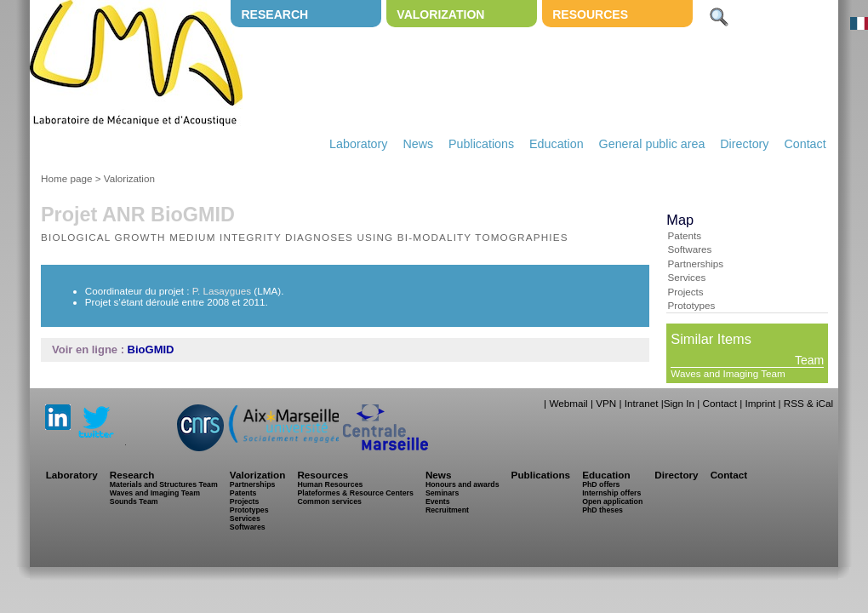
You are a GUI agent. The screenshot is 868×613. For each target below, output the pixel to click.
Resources (590, 14)
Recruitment (447, 510)
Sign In (679, 403)
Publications (481, 144)
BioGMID (151, 349)
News (418, 144)
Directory (744, 144)
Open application (612, 501)
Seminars (442, 493)
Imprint (760, 403)
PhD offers (601, 484)
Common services (329, 501)
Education (557, 144)
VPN (606, 403)
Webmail (568, 403)
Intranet (642, 403)
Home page (66, 178)
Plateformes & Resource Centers (355, 493)
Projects (685, 292)
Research (274, 14)
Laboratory (358, 144)
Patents (684, 235)
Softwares (689, 249)
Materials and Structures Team (164, 484)
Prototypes (691, 305)
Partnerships (695, 264)
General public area (652, 144)
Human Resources (330, 484)
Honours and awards (463, 484)
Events (438, 501)
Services (686, 277)
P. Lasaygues (222, 291)
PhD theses (602, 510)
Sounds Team (134, 501)
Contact (805, 144)
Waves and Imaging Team (728, 373)
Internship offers (611, 493)
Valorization (440, 14)
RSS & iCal (808, 403)
